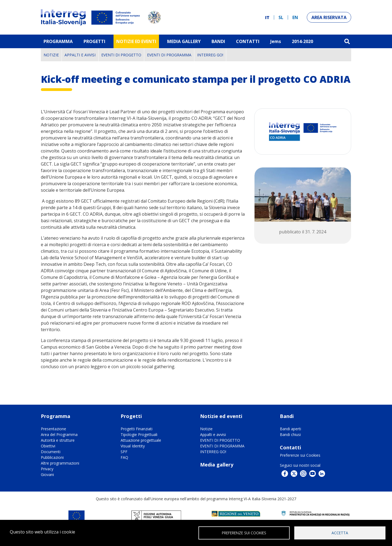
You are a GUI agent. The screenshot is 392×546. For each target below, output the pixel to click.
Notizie (51, 55)
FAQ (124, 457)
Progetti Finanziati (137, 429)
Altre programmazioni (60, 463)
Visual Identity (133, 446)
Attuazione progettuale (141, 440)
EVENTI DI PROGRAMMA (169, 55)
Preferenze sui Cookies (300, 455)
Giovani (47, 475)
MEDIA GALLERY (184, 41)
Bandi (218, 41)
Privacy (47, 469)
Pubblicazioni (52, 457)
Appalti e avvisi (80, 55)
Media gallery (217, 465)
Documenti (51, 452)
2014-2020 (302, 41)
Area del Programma (59, 434)
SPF (124, 452)
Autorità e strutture (58, 440)
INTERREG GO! (210, 55)
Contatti (248, 41)
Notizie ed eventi (136, 41)
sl (281, 17)
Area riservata (329, 17)
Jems (276, 41)
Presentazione (53, 429)
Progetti (94, 41)
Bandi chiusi (290, 434)
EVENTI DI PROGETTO (121, 55)
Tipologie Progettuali (139, 434)
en (295, 17)
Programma (58, 41)
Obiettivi (48, 446)
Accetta (340, 533)
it (267, 17)
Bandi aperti (290, 429)
